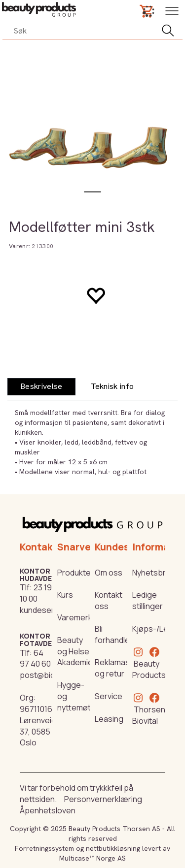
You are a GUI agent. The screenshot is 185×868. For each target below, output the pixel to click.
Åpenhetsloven (48, 810)
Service (109, 696)
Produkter (75, 573)
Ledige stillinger (148, 600)
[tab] (41, 387)
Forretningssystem (44, 848)
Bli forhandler (114, 634)
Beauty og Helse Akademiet (76, 651)
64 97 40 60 (35, 659)
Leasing (109, 719)
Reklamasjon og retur (118, 668)
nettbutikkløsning (113, 848)
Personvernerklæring (103, 799)
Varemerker (79, 617)
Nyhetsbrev (153, 573)
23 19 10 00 (36, 593)
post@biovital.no (50, 675)
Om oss (109, 573)
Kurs (65, 595)
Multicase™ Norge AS (92, 858)
